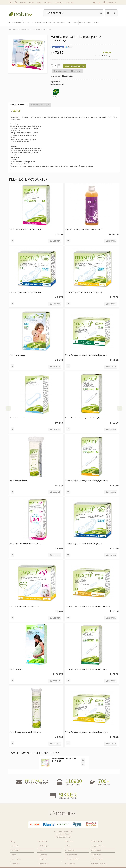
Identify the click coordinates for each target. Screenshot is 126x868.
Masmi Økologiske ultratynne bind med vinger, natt (83, 543)
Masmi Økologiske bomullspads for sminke (25, 732)
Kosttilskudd (43, 853)
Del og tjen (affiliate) (72, 857)
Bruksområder (71, 849)
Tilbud (39, 2)
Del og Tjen (59, 2)
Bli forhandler (70, 2)
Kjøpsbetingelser (97, 857)
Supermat (42, 849)
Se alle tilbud (16, 861)
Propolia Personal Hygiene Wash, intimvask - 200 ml (83, 229)
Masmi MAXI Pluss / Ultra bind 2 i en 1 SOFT (25, 543)
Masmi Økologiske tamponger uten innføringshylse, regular (86, 732)
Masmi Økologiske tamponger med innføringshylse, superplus (86, 481)
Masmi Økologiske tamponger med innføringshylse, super (85, 669)
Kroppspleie (43, 857)
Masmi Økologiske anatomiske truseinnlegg (25, 229)
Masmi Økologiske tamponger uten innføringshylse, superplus (86, 606)
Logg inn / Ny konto (98, 846)
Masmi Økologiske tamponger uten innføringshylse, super (85, 355)
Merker (14, 853)
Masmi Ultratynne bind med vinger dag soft (25, 606)
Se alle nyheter (16, 857)
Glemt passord (97, 849)
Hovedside (15, 846)
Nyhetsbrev (48, 2)
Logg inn (100, 3)
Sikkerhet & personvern (99, 861)
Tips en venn (75, 71)
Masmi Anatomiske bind (18, 418)
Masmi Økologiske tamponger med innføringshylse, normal (86, 418)
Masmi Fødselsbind (16, 669)
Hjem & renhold (44, 861)
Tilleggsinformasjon (40, 105)
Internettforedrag (72, 853)
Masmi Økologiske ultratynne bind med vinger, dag (82, 292)
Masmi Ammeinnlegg (17, 355)
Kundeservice (96, 853)
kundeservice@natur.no (63, 831)
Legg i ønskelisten (59, 71)
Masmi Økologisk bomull (18, 481)
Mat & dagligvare (44, 846)
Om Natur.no (16, 849)
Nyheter (31, 2)
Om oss (23, 2)
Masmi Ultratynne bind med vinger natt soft (25, 292)
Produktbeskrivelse (19, 105)
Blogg (69, 846)
